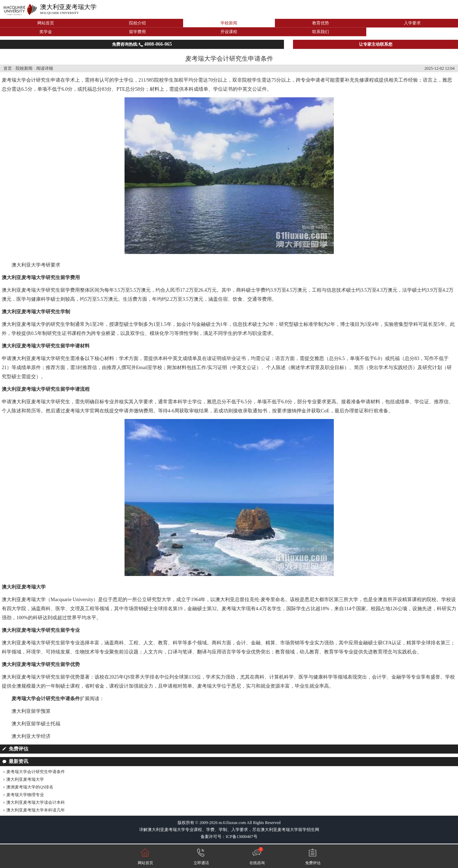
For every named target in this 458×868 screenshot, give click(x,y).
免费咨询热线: (142, 44)
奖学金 (46, 32)
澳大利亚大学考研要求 (36, 265)
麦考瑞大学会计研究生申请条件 (36, 772)
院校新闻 (24, 68)
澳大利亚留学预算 (31, 711)
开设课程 (229, 32)
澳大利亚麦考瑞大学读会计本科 (36, 802)
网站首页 (46, 23)
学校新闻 (229, 23)
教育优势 (321, 23)
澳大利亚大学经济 (31, 736)
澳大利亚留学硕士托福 (36, 724)
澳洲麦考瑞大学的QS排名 (30, 787)
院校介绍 (137, 23)
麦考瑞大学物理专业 (25, 795)
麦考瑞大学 (14, 80)
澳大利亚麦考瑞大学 (68, 7)
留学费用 (137, 32)
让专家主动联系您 (376, 44)
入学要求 (412, 23)
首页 (8, 68)
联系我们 (321, 32)
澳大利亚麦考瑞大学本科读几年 (36, 810)
